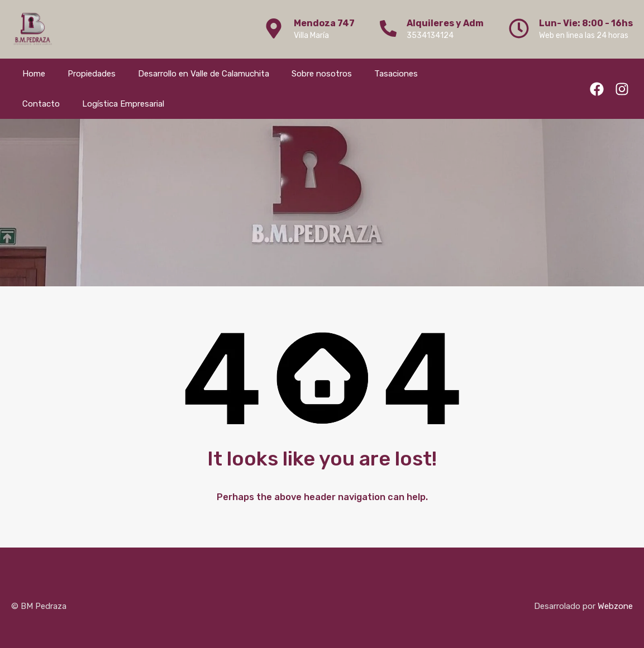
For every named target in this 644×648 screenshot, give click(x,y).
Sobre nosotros (322, 74)
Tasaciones (396, 74)
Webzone (615, 606)
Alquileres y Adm (445, 23)
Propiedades (92, 74)
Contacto (41, 104)
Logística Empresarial (123, 104)
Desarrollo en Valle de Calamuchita (204, 74)
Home (34, 74)
